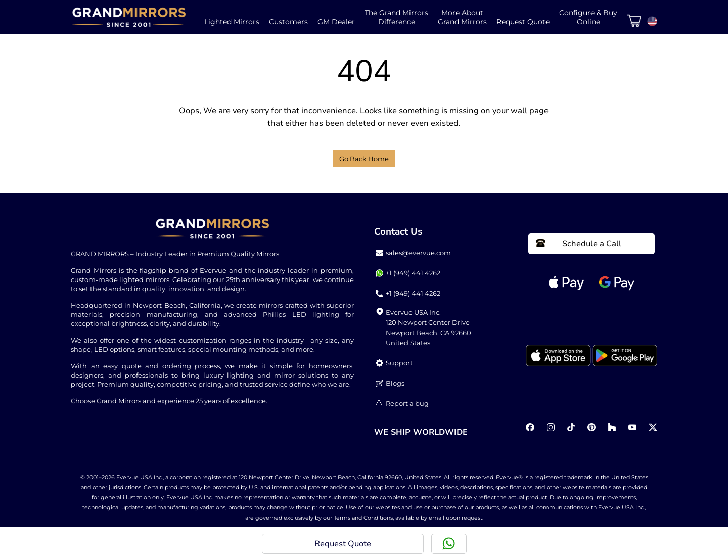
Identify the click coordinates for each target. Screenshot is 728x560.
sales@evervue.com (413, 253)
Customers (288, 22)
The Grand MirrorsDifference (396, 17)
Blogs (390, 383)
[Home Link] (129, 17)
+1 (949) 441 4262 (408, 273)
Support (394, 363)
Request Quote (523, 22)
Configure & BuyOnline (588, 17)
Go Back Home (364, 159)
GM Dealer (336, 22)
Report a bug (402, 404)
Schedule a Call (579, 244)
